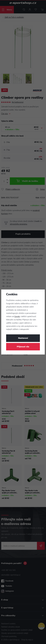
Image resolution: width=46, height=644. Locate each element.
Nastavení (23, 338)
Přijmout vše (23, 347)
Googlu (17, 317)
